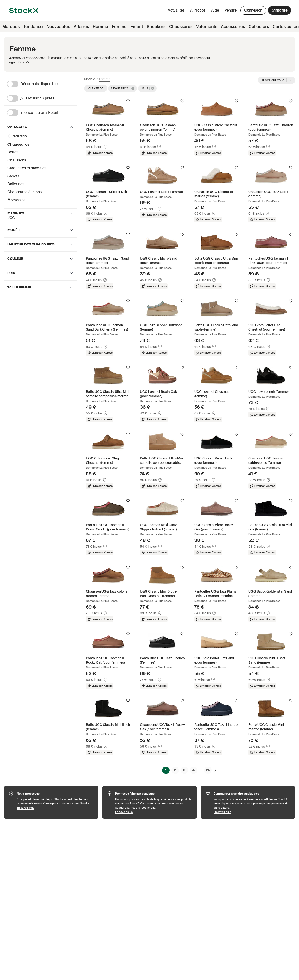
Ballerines (16, 184)
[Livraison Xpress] (42, 98)
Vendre (231, 10)
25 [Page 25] (208, 770)
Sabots (13, 176)
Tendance (33, 27)
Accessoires (233, 27)
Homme (100, 27)
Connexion (253, 10)
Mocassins (16, 200)
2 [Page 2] (175, 770)
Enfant (137, 27)
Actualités (176, 10)
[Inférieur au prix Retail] (42, 113)
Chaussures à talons (24, 192)
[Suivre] (128, 101)
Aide (215, 10)
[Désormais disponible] (42, 84)
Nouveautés (58, 27)
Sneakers (156, 27)
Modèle (90, 79)
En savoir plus (55, 808)
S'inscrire (280, 10)
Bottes (13, 152)
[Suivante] (215, 770)
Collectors (259, 27)
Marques (11, 27)
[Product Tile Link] (108, 127)
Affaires (81, 27)
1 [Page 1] (166, 770)
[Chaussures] (38, 137)
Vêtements (207, 27)
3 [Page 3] (184, 770)
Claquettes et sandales (27, 168)
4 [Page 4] (194, 770)
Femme (119, 27)
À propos (199, 11)
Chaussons (17, 160)
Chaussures (181, 27)
